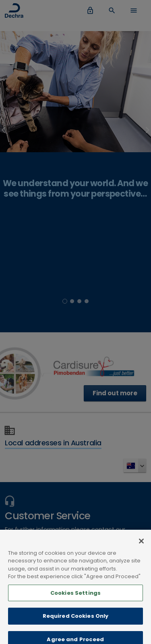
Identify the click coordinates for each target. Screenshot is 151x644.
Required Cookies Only (76, 620)
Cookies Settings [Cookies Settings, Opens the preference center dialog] (75, 597)
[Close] (141, 545)
